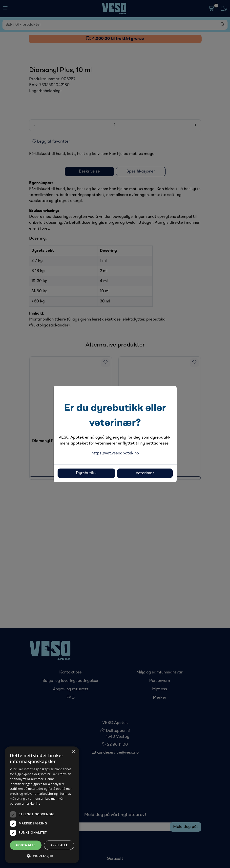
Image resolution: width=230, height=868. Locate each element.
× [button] (73, 752)
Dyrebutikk (86, 473)
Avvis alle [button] (59, 845)
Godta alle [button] (26, 845)
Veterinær (145, 473)
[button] (42, 856)
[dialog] (42, 805)
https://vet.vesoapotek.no (115, 453)
